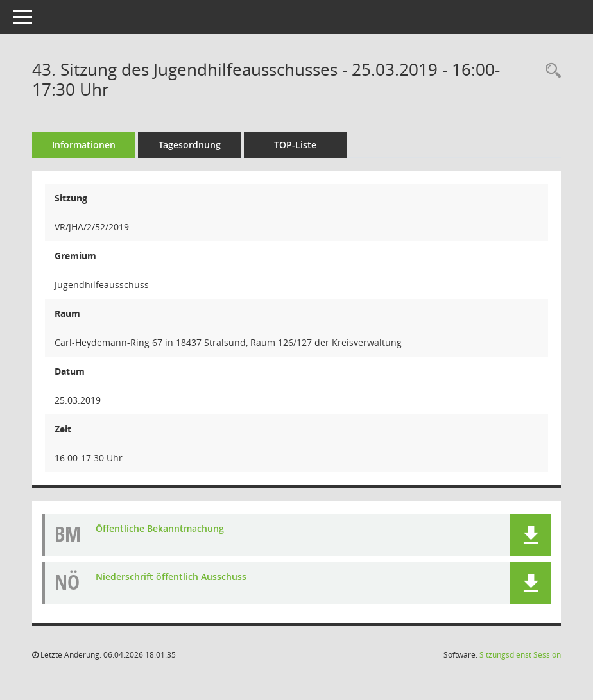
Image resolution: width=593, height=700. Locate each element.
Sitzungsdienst (520, 655)
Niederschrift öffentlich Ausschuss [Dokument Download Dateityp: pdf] (171, 576)
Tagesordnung (190, 145)
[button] (530, 535)
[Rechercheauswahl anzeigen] (550, 71)
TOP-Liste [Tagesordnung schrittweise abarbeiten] (295, 145)
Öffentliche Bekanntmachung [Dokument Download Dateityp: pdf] (160, 528)
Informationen (84, 145)
